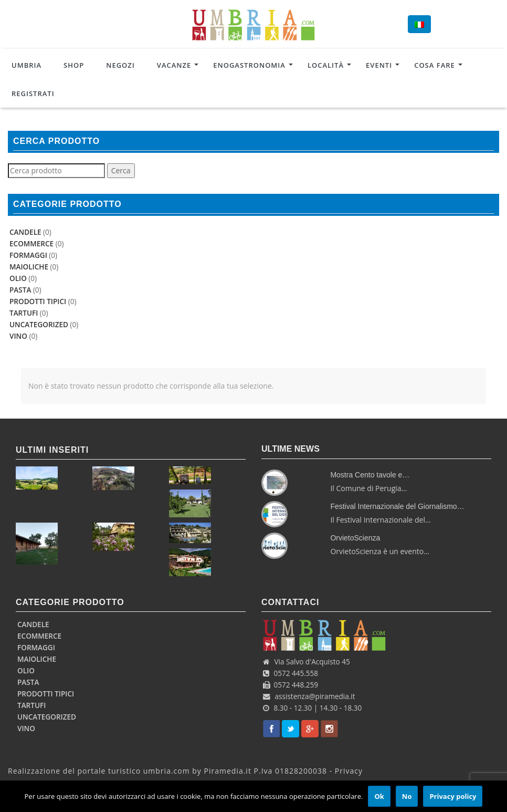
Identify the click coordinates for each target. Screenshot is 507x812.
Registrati (33, 93)
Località (326, 65)
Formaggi (28, 255)
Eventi (379, 65)
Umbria (27, 65)
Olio (18, 278)
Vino (18, 336)
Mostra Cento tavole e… (370, 475)
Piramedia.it (228, 771)
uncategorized (39, 325)
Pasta (20, 290)
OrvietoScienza (355, 538)
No (407, 796)
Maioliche (29, 267)
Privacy (349, 771)
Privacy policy (453, 796)
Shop (74, 65)
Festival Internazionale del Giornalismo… (397, 506)
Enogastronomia (249, 65)
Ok (379, 796)
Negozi (120, 65)
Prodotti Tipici (38, 301)
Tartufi (24, 313)
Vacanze (174, 65)
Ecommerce (31, 244)
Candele (25, 232)
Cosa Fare (435, 65)
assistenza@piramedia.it (315, 696)
